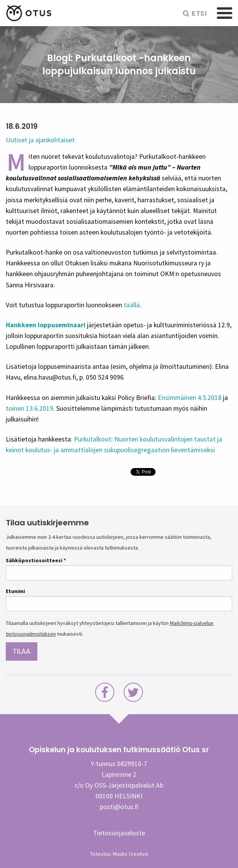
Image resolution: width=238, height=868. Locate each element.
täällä (132, 305)
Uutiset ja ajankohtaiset (40, 140)
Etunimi (15, 591)
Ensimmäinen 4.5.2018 (190, 398)
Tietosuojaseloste (119, 833)
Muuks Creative (131, 854)
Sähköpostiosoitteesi (36, 560)
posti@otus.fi (119, 807)
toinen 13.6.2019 (29, 408)
